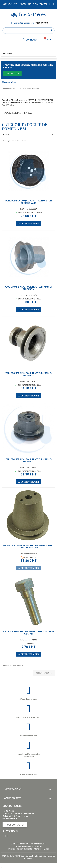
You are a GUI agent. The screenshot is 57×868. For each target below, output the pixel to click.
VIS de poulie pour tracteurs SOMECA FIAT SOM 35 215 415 (29, 633)
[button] (15, 825)
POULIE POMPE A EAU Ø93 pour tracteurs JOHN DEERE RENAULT (29, 202)
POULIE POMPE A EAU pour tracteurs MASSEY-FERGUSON (29, 288)
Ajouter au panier (29, 223)
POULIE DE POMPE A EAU (18, 113)
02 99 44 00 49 (42, 23)
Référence (24, 209)
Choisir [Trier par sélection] (29, 134)
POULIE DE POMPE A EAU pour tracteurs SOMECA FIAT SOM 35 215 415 (29, 546)
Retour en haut (44, 673)
